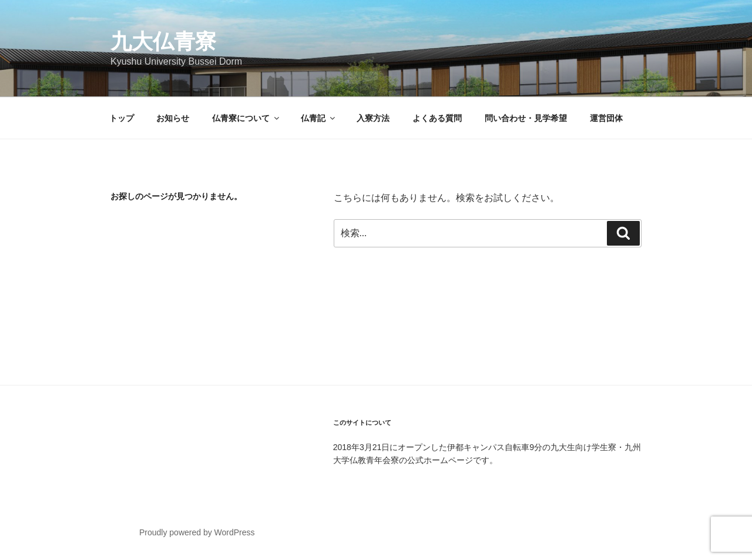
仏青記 (319, 118)
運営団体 (606, 118)
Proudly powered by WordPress (197, 532)
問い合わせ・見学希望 (526, 118)
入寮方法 (373, 118)
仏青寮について (246, 118)
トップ (122, 118)
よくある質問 (437, 118)
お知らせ (173, 118)
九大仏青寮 (163, 41)
